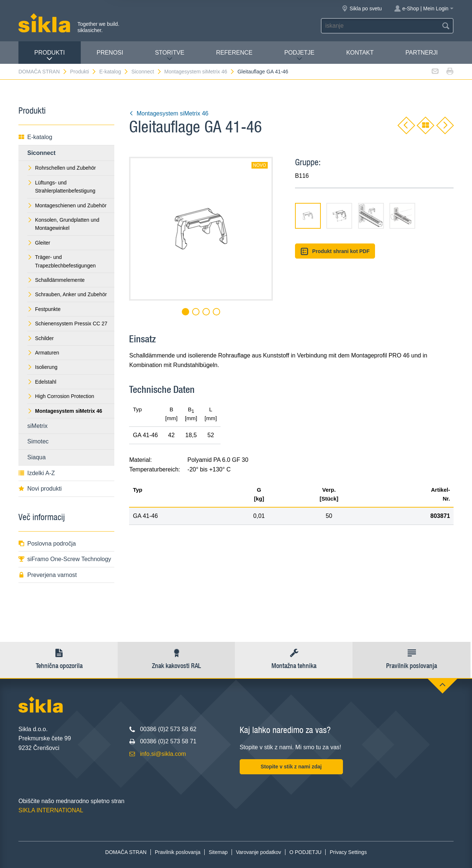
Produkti (50, 56)
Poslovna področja (47, 544)
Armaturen (43, 353)
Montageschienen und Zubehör (67, 205)
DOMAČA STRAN (43, 72)
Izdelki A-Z (37, 473)
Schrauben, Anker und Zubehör (67, 294)
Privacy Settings (348, 852)
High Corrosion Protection (61, 396)
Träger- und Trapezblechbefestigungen (62, 261)
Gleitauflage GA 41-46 (263, 72)
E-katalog (114, 72)
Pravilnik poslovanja (178, 852)
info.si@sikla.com (163, 754)
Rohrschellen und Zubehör (62, 168)
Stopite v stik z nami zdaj (291, 767)
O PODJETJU (306, 852)
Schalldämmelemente (56, 280)
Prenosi (110, 53)
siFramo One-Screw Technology (65, 559)
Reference (234, 53)
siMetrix (37, 426)
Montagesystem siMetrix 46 (200, 72)
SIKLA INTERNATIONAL (51, 810)
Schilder (41, 338)
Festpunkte (44, 309)
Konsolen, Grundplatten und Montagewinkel (63, 224)
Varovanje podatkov (259, 852)
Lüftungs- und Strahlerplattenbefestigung (61, 187)
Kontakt (360, 53)
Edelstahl (42, 382)
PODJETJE (299, 56)
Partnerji (421, 53)
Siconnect (146, 72)
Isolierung (42, 367)
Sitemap (218, 852)
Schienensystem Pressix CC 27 (67, 324)
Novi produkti (40, 489)
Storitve (170, 56)
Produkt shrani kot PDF (335, 251)
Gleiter (39, 243)
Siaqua (37, 457)
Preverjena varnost (48, 575)
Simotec (38, 441)
